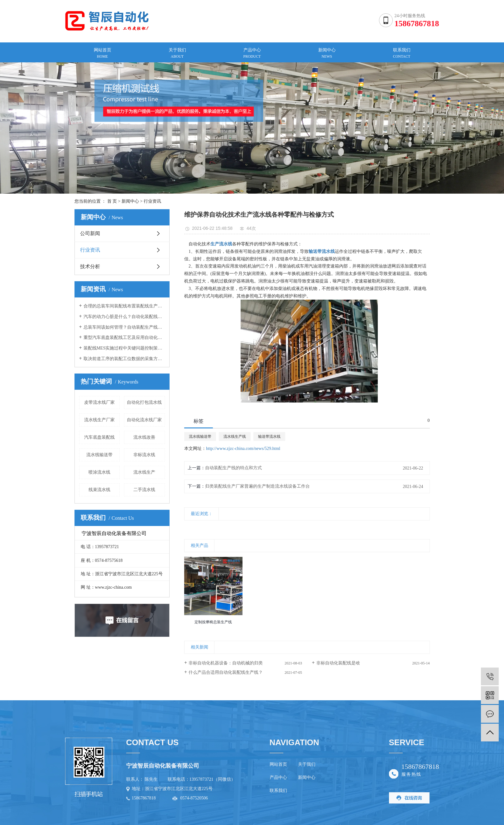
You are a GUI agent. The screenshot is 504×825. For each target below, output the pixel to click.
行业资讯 (152, 201)
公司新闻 (90, 233)
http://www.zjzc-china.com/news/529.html (243, 449)
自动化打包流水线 (144, 402)
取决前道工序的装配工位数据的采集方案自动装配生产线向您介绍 (124, 359)
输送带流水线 (269, 437)
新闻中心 (130, 201)
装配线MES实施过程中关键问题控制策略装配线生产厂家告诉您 (124, 348)
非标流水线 (144, 455)
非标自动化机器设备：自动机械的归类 (226, 663)
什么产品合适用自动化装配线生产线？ (226, 672)
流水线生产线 (235, 437)
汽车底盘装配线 (99, 437)
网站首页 (278, 764)
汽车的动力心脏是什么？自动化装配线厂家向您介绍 (124, 317)
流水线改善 (144, 437)
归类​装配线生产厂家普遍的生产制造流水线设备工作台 (257, 486)
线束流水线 (99, 490)
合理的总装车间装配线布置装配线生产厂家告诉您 (124, 306)
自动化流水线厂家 (144, 420)
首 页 (112, 201)
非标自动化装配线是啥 (338, 663)
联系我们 (278, 791)
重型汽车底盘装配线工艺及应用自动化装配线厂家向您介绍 (124, 338)
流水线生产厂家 (99, 420)
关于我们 (307, 764)
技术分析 (90, 266)
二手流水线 (144, 490)
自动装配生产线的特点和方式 (233, 468)
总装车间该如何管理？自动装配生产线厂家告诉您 (124, 327)
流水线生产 (144, 472)
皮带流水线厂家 (99, 402)
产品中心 (278, 777)
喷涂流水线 (99, 472)
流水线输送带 (99, 455)
